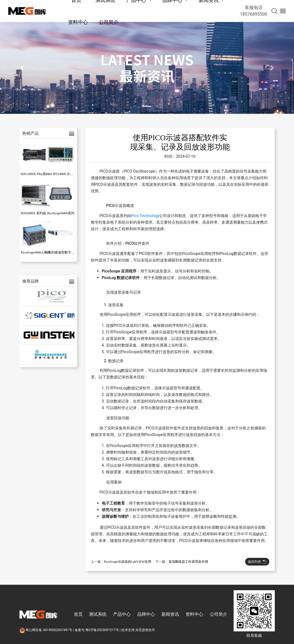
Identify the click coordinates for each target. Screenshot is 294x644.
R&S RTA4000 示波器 (61, 174)
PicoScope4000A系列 (36, 252)
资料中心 (78, 22)
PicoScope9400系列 (61, 213)
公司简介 (109, 22)
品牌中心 (146, 614)
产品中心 (122, 614)
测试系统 (98, 614)
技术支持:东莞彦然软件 (138, 630)
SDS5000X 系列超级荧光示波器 (43, 213)
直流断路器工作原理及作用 (188, 562)
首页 (78, 614)
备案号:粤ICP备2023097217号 (97, 630)
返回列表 (257, 562)
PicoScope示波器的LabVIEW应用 (128, 562)
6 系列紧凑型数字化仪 (62, 252)
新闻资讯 (170, 614)
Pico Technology (145, 216)
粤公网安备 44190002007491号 (46, 630)
